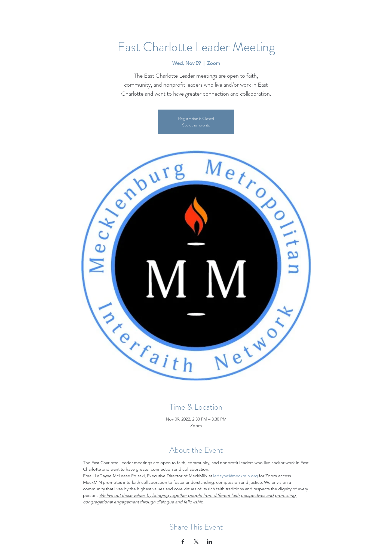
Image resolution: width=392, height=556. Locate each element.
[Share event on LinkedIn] (209, 542)
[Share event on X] (196, 542)
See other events (196, 125)
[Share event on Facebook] (183, 542)
